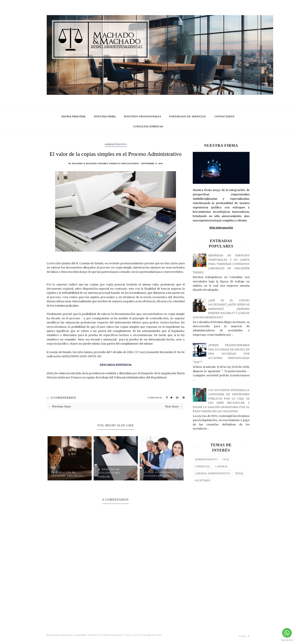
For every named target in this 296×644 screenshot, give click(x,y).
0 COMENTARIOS (63, 398)
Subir (244, 636)
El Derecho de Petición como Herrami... (109, 473)
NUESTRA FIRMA (105, 116)
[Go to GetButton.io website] (287, 640)
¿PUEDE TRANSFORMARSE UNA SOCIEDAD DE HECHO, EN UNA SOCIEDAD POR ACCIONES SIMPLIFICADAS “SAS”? (221, 354)
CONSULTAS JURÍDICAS (148, 126)
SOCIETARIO (203, 480)
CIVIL (226, 460)
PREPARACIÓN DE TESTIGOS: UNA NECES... (69, 474)
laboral (222, 467)
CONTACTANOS (224, 116)
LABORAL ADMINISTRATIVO (213, 474)
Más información (221, 228)
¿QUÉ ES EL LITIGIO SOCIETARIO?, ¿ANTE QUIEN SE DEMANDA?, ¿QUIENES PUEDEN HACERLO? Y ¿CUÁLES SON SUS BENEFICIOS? (221, 309)
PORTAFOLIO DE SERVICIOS (188, 116)
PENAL (240, 474)
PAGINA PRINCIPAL (74, 116)
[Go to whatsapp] (287, 633)
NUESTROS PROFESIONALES (143, 116)
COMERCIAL (203, 467)
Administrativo (116, 144)
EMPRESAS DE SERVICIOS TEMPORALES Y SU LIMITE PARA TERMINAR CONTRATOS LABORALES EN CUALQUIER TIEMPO (221, 264)
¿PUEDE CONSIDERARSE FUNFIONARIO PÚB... (160, 474)
